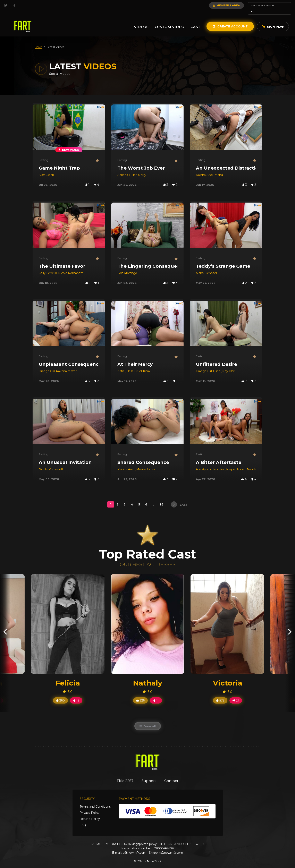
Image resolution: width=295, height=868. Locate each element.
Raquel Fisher (236, 463)
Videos (141, 21)
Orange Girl (47, 365)
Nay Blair (229, 365)
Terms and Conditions (95, 801)
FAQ (83, 819)
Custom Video (170, 21)
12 (76, 695)
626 (140, 695)
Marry (142, 169)
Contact (172, 775)
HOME (38, 42)
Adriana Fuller (127, 169)
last (179, 499)
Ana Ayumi (204, 463)
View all (148, 720)
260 (60, 695)
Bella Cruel (134, 365)
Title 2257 (125, 775)
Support (149, 775)
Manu (219, 169)
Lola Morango (127, 267)
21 (236, 695)
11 (156, 695)
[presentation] (5, 626)
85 (162, 499)
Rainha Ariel (205, 169)
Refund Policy (90, 813)
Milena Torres (146, 463)
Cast (195, 21)
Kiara (43, 169)
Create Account (230, 21)
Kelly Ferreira (48, 267)
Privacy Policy (90, 807)
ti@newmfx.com (134, 847)
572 (220, 695)
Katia (121, 365)
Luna (217, 365)
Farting (43, 154)
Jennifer (211, 267)
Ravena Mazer (66, 365)
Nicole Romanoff (70, 267)
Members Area (215, 5)
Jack (51, 169)
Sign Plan (273, 21)
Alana (200, 267)
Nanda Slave (256, 463)
